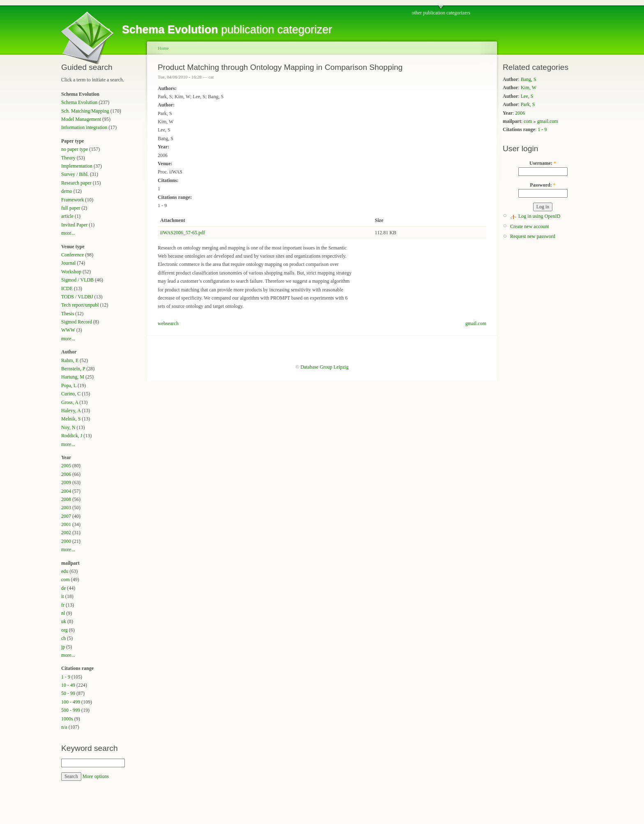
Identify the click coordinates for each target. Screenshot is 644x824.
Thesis (68, 314)
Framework (72, 200)
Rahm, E (70, 360)
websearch (168, 323)
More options (96, 776)
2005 (66, 466)
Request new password (533, 236)
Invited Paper (74, 225)
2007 (66, 516)
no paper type (75, 149)
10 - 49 (68, 685)
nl (63, 613)
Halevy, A (71, 411)
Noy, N (68, 427)
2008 (66, 499)
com (66, 579)
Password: (543, 185)
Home (163, 48)
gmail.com (476, 323)
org (64, 630)
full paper (71, 208)
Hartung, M (73, 377)
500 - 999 (71, 710)
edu (65, 571)
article (67, 216)
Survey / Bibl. (75, 174)
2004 (66, 491)
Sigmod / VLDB (77, 280)
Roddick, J (72, 436)
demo (67, 191)
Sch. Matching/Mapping (85, 111)
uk (64, 621)
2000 (66, 541)
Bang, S (529, 79)
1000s (67, 719)
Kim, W (529, 88)
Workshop (71, 272)
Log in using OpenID (539, 216)
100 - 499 (71, 702)
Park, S (528, 104)
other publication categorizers (441, 13)
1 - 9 (66, 677)
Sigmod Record (77, 322)
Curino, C (71, 394)
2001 (66, 524)
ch (63, 638)
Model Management (81, 119)
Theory (68, 158)
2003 (66, 508)
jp (63, 647)
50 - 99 (68, 693)
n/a (64, 727)
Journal (68, 263)
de (63, 588)
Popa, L (69, 385)
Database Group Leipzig (324, 367)
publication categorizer (227, 30)
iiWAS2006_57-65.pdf (183, 233)
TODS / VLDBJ (77, 297)
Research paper (76, 183)
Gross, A (70, 402)
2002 (66, 533)
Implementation (77, 166)
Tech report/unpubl (80, 305)
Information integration (84, 127)
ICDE (67, 289)
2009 (66, 482)
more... (68, 233)
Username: (543, 163)
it (63, 596)
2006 (66, 474)
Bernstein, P (73, 369)
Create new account (530, 226)
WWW (68, 330)
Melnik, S (71, 419)
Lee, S (527, 96)
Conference (72, 255)
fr (63, 605)
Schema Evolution (79, 102)
